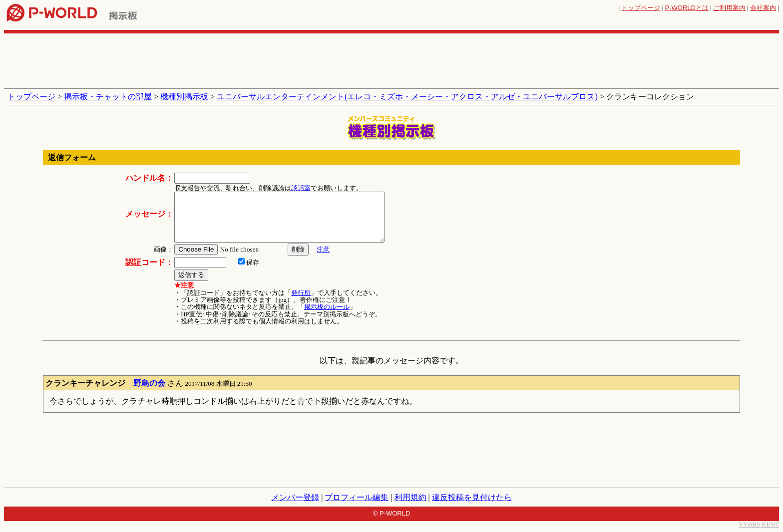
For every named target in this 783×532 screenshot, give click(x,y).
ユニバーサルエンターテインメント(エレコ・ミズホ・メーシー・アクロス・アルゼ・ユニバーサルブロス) (407, 97)
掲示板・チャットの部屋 (108, 97)
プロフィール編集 (357, 497)
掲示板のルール (327, 307)
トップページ (641, 8)
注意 (323, 249)
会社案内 (763, 8)
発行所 (301, 293)
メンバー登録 (295, 497)
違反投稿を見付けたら (472, 497)
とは (687, 8)
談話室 (301, 188)
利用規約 (410, 497)
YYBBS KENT (759, 524)
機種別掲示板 (184, 97)
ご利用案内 (729, 8)
